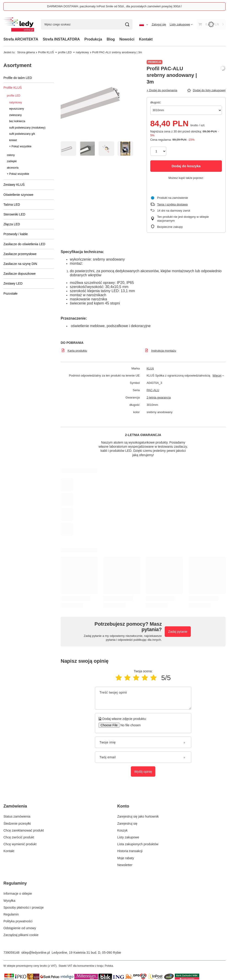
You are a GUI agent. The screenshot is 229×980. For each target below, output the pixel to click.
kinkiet (13, 140)
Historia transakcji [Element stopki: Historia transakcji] (130, 851)
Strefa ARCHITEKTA (21, 39)
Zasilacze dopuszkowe (20, 274)
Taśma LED (12, 205)
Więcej (217, 376)
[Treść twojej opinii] (143, 698)
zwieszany (15, 115)
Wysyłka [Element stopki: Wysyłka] (9, 901)
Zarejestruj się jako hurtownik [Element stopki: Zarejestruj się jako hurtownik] (138, 816)
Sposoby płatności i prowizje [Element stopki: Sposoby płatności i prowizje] (24, 907)
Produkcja (93, 39)
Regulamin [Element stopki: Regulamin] (11, 914)
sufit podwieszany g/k (22, 134)
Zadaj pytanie (178, 632)
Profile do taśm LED (18, 78)
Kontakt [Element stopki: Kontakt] (9, 851)
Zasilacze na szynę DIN (20, 264)
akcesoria (13, 168)
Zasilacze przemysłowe (20, 254)
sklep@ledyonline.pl (36, 953)
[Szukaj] (127, 24)
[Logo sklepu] (19, 24)
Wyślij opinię (143, 772)
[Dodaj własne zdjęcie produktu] (129, 725)
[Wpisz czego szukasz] (87, 24)
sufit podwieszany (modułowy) (27, 128)
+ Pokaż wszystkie (20, 146)
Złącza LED (12, 224)
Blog (111, 39)
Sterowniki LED (14, 214)
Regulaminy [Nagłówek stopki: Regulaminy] (15, 883)
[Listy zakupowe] (181, 24)
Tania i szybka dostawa (172, 204)
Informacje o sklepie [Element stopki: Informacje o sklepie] (18, 894)
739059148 (11, 953)
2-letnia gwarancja (159, 397)
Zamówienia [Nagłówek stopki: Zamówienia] (15, 806)
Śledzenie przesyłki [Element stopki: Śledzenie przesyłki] (17, 824)
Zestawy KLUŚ (14, 185)
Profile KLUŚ (46, 52)
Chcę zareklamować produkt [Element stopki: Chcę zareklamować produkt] (24, 830)
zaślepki (12, 161)
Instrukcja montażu (164, 351)
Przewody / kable (16, 234)
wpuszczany (17, 109)
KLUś (150, 368)
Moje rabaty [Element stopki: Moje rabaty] (126, 858)
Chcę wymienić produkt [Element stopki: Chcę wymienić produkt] (20, 844)
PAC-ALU (153, 390)
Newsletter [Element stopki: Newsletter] (125, 865)
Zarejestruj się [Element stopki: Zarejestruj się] (127, 824)
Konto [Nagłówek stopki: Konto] (123, 806)
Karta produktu (77, 351)
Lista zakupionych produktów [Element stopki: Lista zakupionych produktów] (138, 844)
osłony (11, 155)
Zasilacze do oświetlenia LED (24, 244)
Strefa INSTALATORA (61, 39)
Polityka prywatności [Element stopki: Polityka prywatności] (18, 921)
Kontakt (146, 39)
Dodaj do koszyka (186, 166)
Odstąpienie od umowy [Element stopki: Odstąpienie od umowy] (20, 928)
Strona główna (26, 52)
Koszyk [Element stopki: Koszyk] (123, 830)
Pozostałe (10, 293)
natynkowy (82, 52)
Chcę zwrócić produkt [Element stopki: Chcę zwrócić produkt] (19, 837)
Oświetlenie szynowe (18, 195)
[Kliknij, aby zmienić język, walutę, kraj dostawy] (144, 24)
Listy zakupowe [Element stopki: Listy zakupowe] (128, 837)
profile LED (65, 52)
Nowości (127, 39)
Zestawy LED (13, 283)
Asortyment (17, 65)
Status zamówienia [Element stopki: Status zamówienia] (17, 816)
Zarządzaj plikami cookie (21, 935)
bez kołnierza (17, 121)
